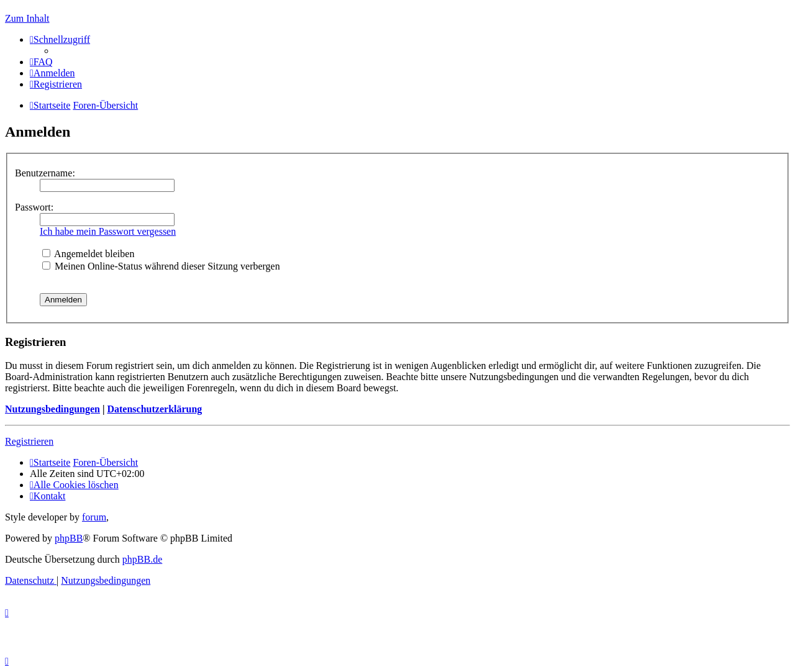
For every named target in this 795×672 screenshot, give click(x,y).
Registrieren (29, 441)
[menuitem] (41, 62)
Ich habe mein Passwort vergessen (108, 231)
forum (94, 517)
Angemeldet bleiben (88, 254)
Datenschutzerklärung (154, 409)
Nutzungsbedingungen (52, 409)
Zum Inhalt (27, 18)
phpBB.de (142, 559)
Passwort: (34, 207)
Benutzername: (45, 173)
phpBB (69, 538)
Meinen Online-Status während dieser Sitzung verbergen (161, 266)
